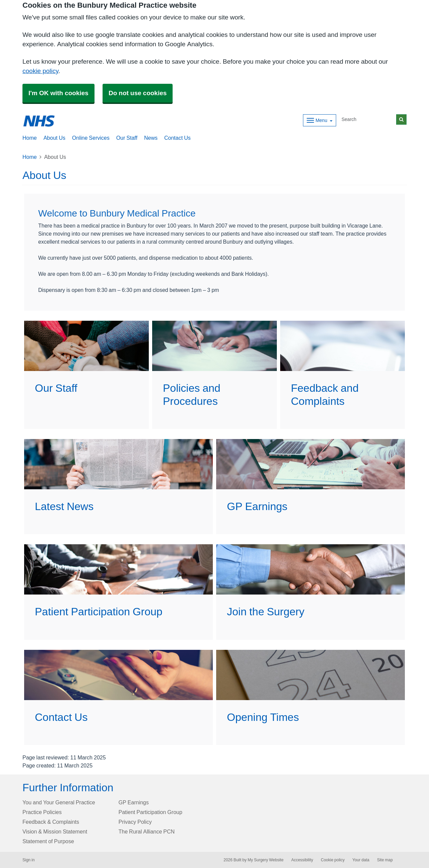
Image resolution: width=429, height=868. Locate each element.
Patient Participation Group (150, 812)
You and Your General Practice (59, 802)
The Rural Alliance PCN (147, 831)
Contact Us (177, 138)
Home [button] (30, 138)
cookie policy (40, 71)
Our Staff (127, 138)
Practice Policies (42, 812)
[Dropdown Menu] (320, 120)
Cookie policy (333, 860)
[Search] (368, 119)
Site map (385, 860)
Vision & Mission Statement (55, 831)
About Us (54, 138)
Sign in (28, 860)
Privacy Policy (135, 822)
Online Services (91, 138)
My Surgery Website (266, 860)
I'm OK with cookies (58, 93)
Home (30, 157)
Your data (361, 860)
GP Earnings (134, 802)
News (151, 138)
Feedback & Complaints (51, 822)
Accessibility (302, 860)
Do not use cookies (138, 93)
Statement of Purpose (48, 841)
